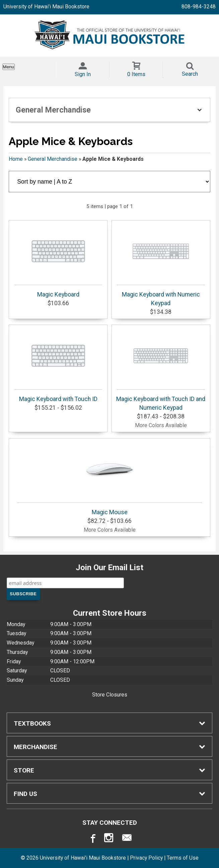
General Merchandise (53, 159)
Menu (9, 67)
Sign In (83, 74)
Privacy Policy (146, 858)
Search (190, 74)
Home (16, 159)
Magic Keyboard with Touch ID (58, 365)
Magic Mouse (109, 478)
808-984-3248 (199, 7)
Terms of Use (183, 858)
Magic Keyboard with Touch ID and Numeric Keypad (161, 369)
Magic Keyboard (58, 260)
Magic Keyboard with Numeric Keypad (161, 265)
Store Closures (110, 695)
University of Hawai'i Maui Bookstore (46, 7)
